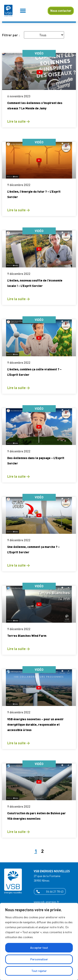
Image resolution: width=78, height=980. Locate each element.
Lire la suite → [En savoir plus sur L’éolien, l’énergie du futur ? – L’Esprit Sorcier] (19, 210)
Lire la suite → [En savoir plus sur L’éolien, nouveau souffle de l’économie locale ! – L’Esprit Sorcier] (19, 299)
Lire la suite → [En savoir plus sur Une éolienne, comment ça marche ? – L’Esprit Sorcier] (19, 565)
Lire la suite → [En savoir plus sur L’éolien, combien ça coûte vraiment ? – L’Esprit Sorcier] (19, 388)
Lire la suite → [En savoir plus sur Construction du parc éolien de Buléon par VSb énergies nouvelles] (19, 832)
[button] (23, 11)
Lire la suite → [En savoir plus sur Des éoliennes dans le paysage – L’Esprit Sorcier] (19, 476)
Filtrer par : (11, 35)
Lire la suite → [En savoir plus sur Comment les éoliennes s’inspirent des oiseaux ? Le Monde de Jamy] (19, 121)
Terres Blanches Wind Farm (27, 636)
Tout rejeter (39, 971)
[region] (39, 941)
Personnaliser (39, 959)
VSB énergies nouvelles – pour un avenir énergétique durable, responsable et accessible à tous (35, 724)
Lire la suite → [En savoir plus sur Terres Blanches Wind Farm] (19, 649)
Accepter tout (39, 948)
